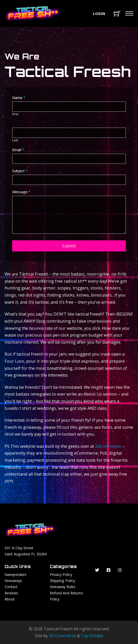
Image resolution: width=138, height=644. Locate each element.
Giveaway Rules (63, 587)
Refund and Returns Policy (66, 596)
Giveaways (13, 581)
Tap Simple (92, 636)
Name (19, 98)
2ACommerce (108, 446)
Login (99, 13)
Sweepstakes (16, 574)
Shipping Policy (62, 581)
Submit (69, 246)
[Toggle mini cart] (117, 14)
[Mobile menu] (129, 13)
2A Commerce (62, 636)
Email (18, 150)
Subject (20, 171)
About (10, 599)
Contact (11, 587)
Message (21, 192)
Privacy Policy (61, 574)
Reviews (11, 593)
